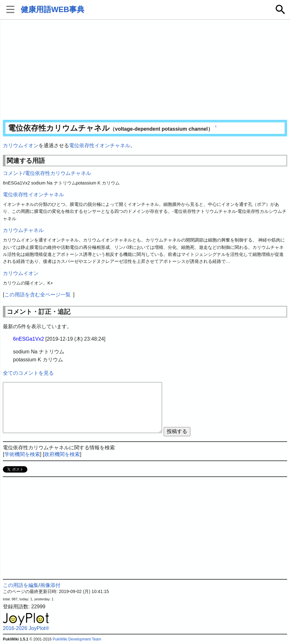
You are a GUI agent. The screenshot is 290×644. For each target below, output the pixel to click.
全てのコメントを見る (28, 373)
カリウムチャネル (23, 230)
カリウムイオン (21, 145)
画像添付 (50, 585)
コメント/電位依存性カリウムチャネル (47, 173)
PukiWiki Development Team (77, 639)
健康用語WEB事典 (53, 9)
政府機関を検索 (62, 454)
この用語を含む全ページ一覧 (38, 295)
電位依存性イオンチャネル (100, 145)
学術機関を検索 (22, 454)
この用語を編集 (21, 585)
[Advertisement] (145, 70)
